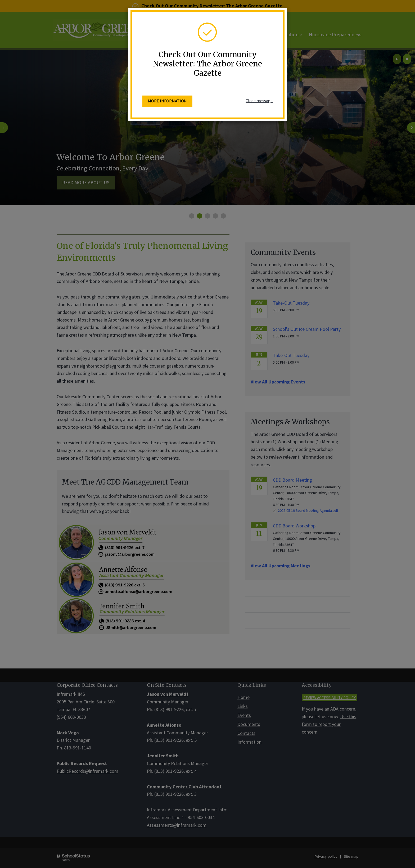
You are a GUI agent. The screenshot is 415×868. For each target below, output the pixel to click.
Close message (259, 101)
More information (167, 101)
